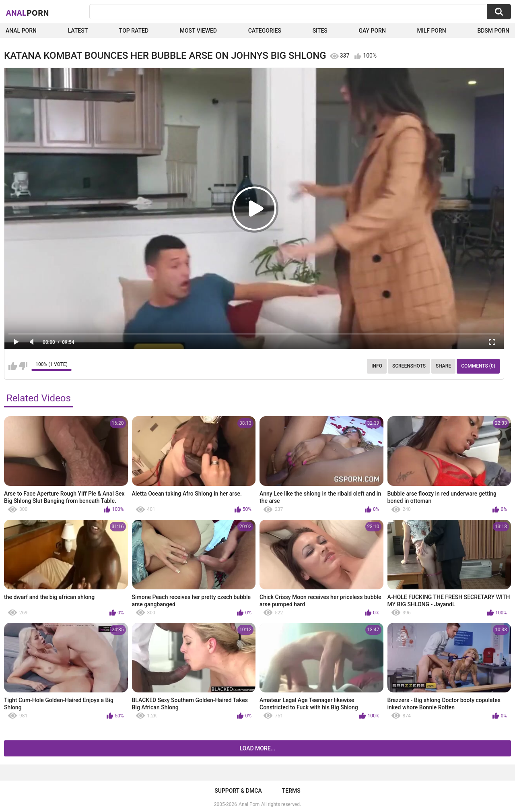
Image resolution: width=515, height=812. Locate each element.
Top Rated (134, 31)
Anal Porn (21, 31)
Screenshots (409, 366)
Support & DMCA (238, 791)
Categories (265, 31)
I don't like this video (23, 366)
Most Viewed (198, 31)
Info (377, 366)
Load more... (258, 748)
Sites (320, 31)
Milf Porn (431, 31)
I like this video (13, 366)
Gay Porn (372, 31)
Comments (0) (478, 366)
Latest (78, 31)
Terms (291, 791)
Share (443, 366)
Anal (28, 12)
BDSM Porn (493, 31)
